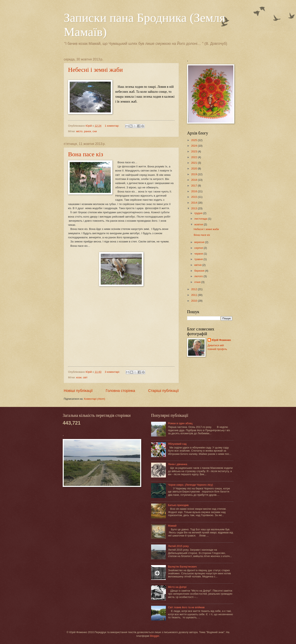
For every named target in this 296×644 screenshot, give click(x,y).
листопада (201, 219)
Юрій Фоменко (221, 340)
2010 (194, 301)
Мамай (172, 526)
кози (79, 377)
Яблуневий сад (177, 444)
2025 (194, 140)
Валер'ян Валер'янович (182, 567)
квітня (198, 265)
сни (95, 131)
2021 (194, 163)
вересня (200, 242)
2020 (194, 169)
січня (198, 282)
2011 (194, 295)
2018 (194, 180)
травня (199, 259)
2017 (194, 186)
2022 (194, 157)
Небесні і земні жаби (95, 70)
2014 (194, 203)
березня (200, 271)
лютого (199, 276)
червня (199, 254)
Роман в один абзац (180, 423)
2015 (194, 197)
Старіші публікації (164, 391)
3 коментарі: (113, 372)
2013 (194, 208)
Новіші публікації (78, 391)
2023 (194, 151)
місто (79, 131)
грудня (199, 213)
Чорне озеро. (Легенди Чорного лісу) (190, 485)
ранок (88, 131)
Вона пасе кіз (86, 154)
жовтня (199, 224)
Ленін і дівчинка (177, 464)
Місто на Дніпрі (177, 587)
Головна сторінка (120, 391)
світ (85, 377)
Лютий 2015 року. (179, 546)
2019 (194, 174)
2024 (194, 146)
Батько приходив (178, 505)
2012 (194, 289)
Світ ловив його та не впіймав (186, 607)
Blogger (155, 636)
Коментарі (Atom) (95, 399)
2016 (194, 191)
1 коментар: (112, 126)
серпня (199, 248)
